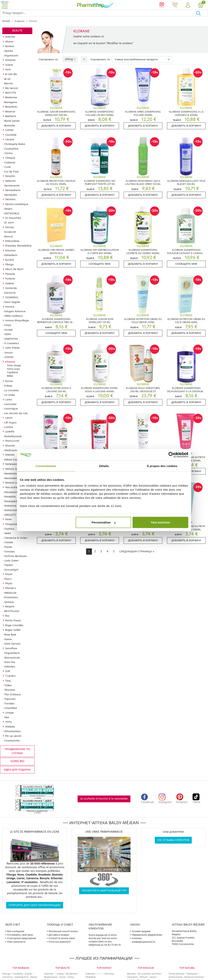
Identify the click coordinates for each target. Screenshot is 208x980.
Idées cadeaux (14, 316)
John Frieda (12, 348)
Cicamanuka (12, 740)
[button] (188, 5)
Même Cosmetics (15, 459)
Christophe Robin (15, 144)
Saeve (8, 639)
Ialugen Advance (15, 311)
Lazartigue (11, 409)
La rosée (10, 395)
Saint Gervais (12, 644)
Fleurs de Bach (14, 269)
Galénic (10, 283)
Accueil (6, 21)
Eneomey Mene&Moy (18, 246)
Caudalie (11, 135)
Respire (10, 606)
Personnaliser (104, 522)
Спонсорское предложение (22, 938)
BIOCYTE (11, 93)
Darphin (10, 176)
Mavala (10, 446)
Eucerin (10, 260)
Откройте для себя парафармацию (35, 905)
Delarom (10, 181)
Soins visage (14, 365)
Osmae (9, 542)
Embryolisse (12, 241)
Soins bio (10, 662)
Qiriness (9, 602)
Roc (7, 616)
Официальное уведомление (147, 935)
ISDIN (8, 334)
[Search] (98, 13)
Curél (7, 167)
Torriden (9, 703)
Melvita (10, 455)
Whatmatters (12, 731)
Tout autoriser (160, 522)
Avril (8, 69)
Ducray (10, 227)
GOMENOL (12, 297)
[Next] (137, 552)
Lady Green (11, 560)
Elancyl (9, 236)
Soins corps (13, 369)
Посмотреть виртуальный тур (104, 891)
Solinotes (10, 666)
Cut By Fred (11, 172)
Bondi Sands (12, 121)
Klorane (10, 362)
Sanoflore (11, 648)
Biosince (10, 111)
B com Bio (11, 74)
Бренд (69, 59)
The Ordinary (12, 694)
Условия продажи (141, 931)
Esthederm (11, 255)
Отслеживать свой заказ (20, 935)
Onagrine (11, 524)
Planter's (11, 588)
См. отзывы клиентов (173, 840)
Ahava (9, 41)
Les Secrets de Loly (16, 413)
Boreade (10, 125)
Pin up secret (13, 736)
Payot (9, 574)
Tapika (9, 565)
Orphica (9, 529)
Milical (143, 977)
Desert (8, 209)
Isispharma (11, 339)
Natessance (13, 464)
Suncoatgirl (11, 570)
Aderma (10, 37)
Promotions (11, 597)
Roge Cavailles (14, 625)
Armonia (10, 60)
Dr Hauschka (13, 218)
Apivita (9, 51)
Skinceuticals (12, 658)
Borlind (9, 46)
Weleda (10, 727)
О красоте (20, 21)
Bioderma (11, 97)
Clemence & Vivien (16, 538)
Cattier (9, 130)
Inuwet (9, 330)
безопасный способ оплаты (63, 931)
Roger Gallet (13, 630)
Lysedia (10, 431)
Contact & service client (62, 938)
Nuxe (8, 519)
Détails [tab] (104, 466)
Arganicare (11, 55)
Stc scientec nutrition (149, 974)
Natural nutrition (194, 977)
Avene (9, 65)
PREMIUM (10, 593)
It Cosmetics (12, 343)
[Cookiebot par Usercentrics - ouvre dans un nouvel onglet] (171, 455)
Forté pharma (177, 974)
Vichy (9, 722)
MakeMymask (13, 436)
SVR (8, 671)
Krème (8, 386)
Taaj (8, 681)
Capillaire (12, 372)
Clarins (8, 153)
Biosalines (11, 107)
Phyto (9, 583)
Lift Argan (10, 422)
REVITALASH (12, 611)
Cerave (10, 139)
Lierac (9, 418)
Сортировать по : (49, 59)
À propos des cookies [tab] (162, 466)
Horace (10, 307)
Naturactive (175, 977)
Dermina (10, 199)
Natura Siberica (15, 469)
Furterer (10, 278)
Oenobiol (132, 977)
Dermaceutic (12, 185)
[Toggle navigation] (5, 5)
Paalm (8, 547)
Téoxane (10, 690)
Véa (7, 717)
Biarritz (9, 83)
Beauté (17, 31)
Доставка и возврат (59, 935)
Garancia (10, 293)
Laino (9, 399)
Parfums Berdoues (15, 556)
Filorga (9, 264)
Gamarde (11, 288)
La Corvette (12, 390)
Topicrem (10, 699)
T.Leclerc (11, 676)
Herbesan (192, 974)
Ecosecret (10, 232)
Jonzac (9, 353)
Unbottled (11, 708)
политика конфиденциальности (143, 940)
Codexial (10, 162)
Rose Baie (10, 634)
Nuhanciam (11, 510)
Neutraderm (12, 478)
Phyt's (8, 579)
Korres (9, 381)
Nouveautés (12, 492)
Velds (8, 533)
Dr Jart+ (9, 222)
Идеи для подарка (17, 770)
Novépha (10, 496)
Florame (10, 274)
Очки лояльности (16, 942)
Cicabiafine (11, 149)
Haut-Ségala (12, 302)
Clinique (10, 158)
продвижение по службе (17, 751)
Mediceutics (12, 450)
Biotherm (11, 116)
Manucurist (12, 441)
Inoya (8, 325)
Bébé (10, 376)
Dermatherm (13, 190)
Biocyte (131, 974)
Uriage (9, 713)
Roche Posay (13, 620)
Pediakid (90, 977)
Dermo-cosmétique (17, 204)
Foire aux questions (60, 942)
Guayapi (9, 551)
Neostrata (11, 473)
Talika (8, 685)
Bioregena (11, 102)
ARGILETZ (10, 515)
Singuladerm (12, 653)
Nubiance (10, 506)
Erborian (10, 250)
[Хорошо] (202, 13)
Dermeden (11, 195)
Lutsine (9, 427)
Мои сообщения (16, 931)
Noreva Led (12, 483)
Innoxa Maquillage (17, 320)
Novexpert (11, 501)
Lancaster (10, 404)
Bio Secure (12, 88)
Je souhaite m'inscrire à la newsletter (104, 799)
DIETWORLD (12, 213)
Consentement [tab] (46, 466)
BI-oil (7, 79)
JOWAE (9, 357)
